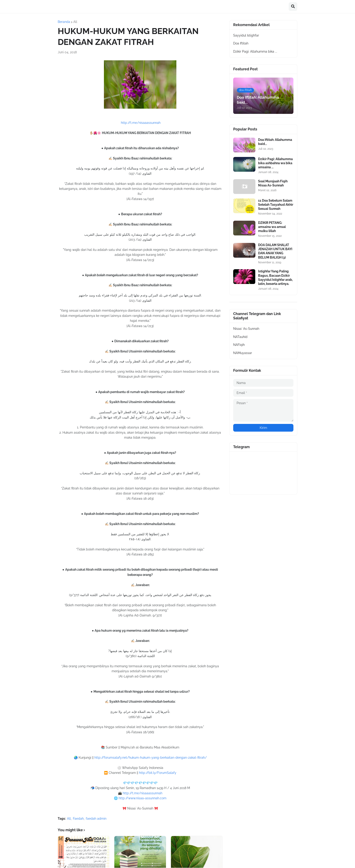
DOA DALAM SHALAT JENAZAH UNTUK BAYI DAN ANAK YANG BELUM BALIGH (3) (275, 251)
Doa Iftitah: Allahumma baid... (275, 142)
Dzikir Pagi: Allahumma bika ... (255, 51)
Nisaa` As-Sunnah (246, 329)
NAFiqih (239, 345)
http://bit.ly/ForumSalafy (158, 773)
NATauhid (240, 337)
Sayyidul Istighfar (246, 35)
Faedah (78, 819)
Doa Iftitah (241, 43)
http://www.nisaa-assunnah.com (143, 798)
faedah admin (96, 819)
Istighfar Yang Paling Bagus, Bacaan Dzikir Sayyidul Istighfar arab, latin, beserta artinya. (275, 278)
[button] (293, 7)
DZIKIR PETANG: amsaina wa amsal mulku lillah (272, 227)
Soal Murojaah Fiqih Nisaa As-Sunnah (273, 183)
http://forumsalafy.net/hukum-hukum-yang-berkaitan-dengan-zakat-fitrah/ (151, 758)
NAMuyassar (243, 353)
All (75, 22)
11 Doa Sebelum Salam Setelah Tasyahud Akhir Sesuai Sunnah (276, 205)
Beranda (64, 22)
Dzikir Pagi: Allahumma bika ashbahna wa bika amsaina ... (275, 163)
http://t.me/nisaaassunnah (141, 123)
